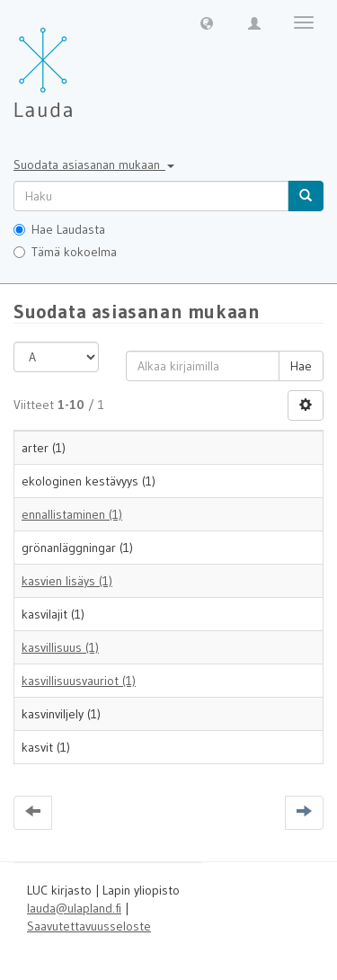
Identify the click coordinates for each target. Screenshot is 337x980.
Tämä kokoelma (65, 252)
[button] (207, 22)
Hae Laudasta (59, 229)
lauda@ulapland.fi (74, 908)
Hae (301, 366)
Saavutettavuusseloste (89, 926)
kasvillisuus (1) (60, 647)
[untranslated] (151, 196)
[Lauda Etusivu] (81, 63)
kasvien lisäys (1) (67, 581)
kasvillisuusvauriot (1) (79, 681)
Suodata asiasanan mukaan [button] (94, 165)
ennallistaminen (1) (72, 514)
